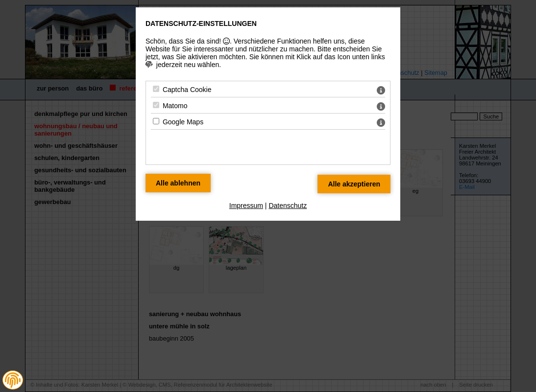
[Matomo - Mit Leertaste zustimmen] (156, 105)
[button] (13, 380)
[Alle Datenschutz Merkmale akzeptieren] (354, 184)
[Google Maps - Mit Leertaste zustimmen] (156, 121)
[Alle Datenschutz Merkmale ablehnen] (178, 183)
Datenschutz (288, 206)
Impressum (246, 206)
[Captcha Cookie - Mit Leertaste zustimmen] (156, 89)
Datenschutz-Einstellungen (201, 23)
